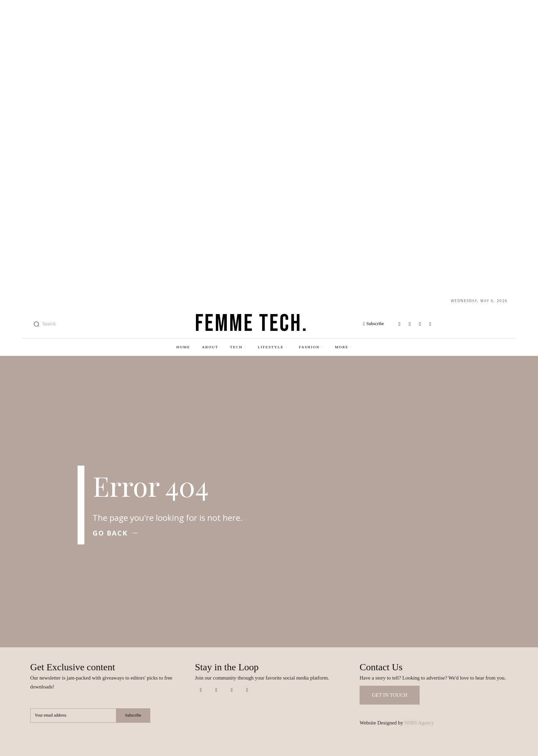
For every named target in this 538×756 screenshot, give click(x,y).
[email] (73, 716)
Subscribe (133, 716)
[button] (43, 324)
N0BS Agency (419, 723)
